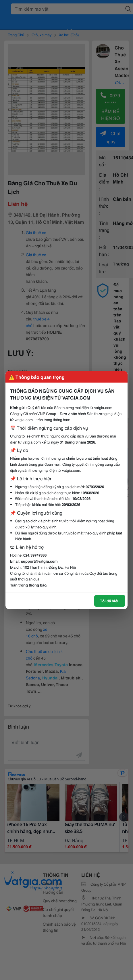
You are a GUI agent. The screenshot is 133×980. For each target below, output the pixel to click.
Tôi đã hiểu (110, 601)
